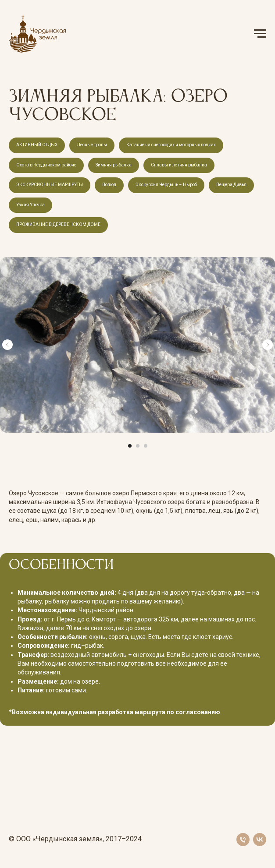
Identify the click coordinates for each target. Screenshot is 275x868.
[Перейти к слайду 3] (146, 446)
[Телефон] (243, 840)
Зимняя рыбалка (114, 165)
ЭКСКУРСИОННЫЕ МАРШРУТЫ (50, 185)
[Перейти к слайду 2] (138, 446)
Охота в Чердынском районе (46, 165)
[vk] (260, 840)
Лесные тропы (92, 145)
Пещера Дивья (231, 185)
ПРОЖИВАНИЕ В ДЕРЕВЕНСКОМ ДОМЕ (58, 224)
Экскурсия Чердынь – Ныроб (166, 185)
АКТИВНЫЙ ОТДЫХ (37, 145)
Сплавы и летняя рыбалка (179, 165)
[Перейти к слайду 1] (130, 446)
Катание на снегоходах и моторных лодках (171, 145)
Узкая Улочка (30, 205)
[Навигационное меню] (260, 34)
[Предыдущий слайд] (7, 345)
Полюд (109, 185)
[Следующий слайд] (268, 345)
